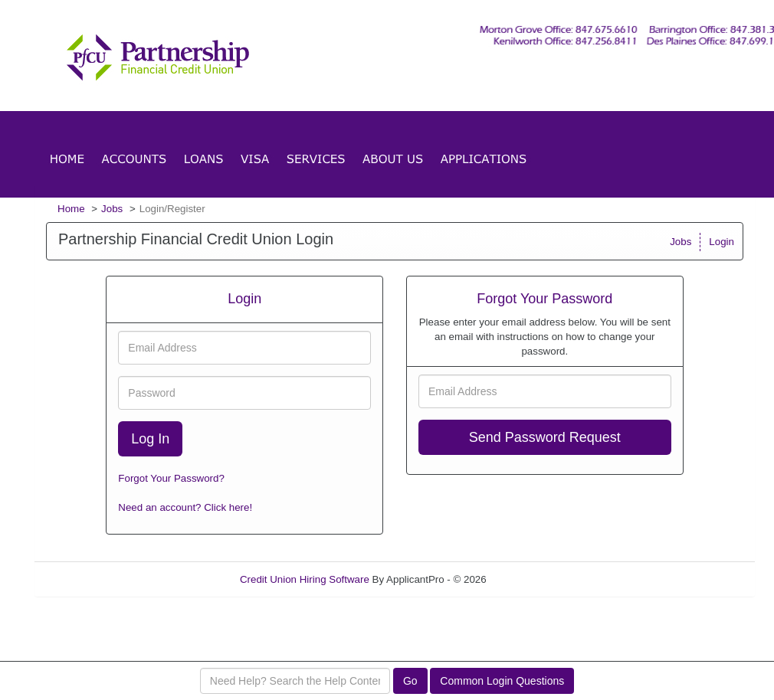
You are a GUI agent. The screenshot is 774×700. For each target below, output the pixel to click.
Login (722, 242)
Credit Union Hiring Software (305, 579)
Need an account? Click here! (185, 507)
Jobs (112, 209)
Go (410, 681)
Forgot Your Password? (171, 478)
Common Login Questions (502, 681)
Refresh (531, 579)
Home (71, 209)
